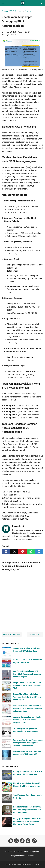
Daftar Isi (30, 856)
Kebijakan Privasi (18, 856)
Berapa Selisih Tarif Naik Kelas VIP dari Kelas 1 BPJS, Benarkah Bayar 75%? (27, 685)
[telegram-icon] (28, 841)
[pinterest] (22, 551)
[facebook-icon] (11, 841)
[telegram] (39, 551)
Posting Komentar (9, 35)
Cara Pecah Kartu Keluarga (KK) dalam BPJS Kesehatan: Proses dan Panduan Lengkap (27, 674)
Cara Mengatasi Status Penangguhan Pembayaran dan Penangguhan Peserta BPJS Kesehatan (28, 743)
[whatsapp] (31, 551)
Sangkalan (34, 852)
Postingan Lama (35, 634)
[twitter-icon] (16, 841)
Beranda (9, 852)
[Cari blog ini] (42, 3)
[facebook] (6, 551)
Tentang (17, 852)
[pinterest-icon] (22, 841)
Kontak (25, 852)
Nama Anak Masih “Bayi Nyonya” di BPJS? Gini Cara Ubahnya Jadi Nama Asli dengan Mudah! (27, 708)
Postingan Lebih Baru (12, 634)
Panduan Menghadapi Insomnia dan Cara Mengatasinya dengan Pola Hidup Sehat (27, 810)
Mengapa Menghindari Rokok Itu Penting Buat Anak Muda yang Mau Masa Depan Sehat (27, 821)
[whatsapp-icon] (34, 841)
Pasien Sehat (22, 864)
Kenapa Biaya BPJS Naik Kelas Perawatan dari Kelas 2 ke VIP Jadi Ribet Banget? (27, 697)
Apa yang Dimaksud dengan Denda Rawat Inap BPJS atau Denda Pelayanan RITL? (27, 720)
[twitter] (14, 551)
